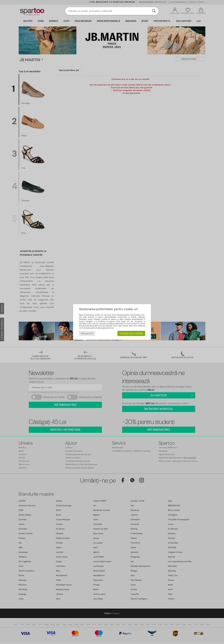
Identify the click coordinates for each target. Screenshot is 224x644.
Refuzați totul (87, 333)
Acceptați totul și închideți (131, 333)
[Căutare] (154, 11)
